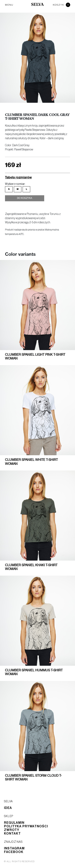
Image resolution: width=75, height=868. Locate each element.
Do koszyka (25, 198)
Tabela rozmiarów (18, 177)
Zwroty (12, 830)
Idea (8, 808)
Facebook (14, 852)
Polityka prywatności (26, 826)
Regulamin (14, 823)
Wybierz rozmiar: (15, 184)
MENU (9, 5)
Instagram (14, 848)
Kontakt (12, 834)
